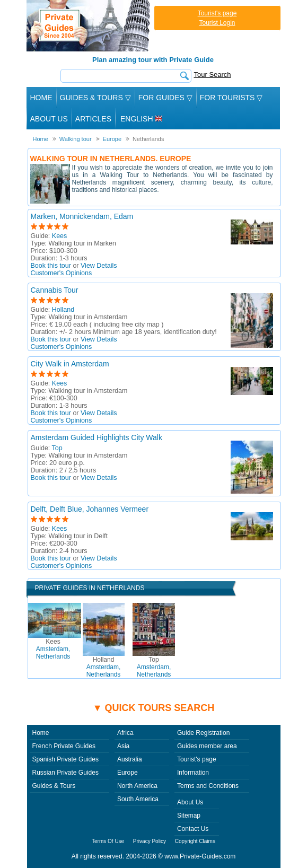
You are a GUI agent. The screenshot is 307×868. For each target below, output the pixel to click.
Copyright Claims (195, 841)
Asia (123, 746)
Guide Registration (203, 733)
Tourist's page (217, 13)
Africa (125, 733)
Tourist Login (217, 23)
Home (41, 98)
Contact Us (193, 829)
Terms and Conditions (208, 786)
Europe (128, 773)
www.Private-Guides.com (200, 856)
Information (193, 773)
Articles (93, 119)
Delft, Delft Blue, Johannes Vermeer (90, 509)
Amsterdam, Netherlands (53, 649)
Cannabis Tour (55, 290)
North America (137, 786)
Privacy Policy (150, 841)
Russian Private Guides (65, 773)
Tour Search (213, 74)
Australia (130, 759)
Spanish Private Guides (65, 759)
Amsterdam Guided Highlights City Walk (97, 437)
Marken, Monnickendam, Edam (82, 216)
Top (57, 448)
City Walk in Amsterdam (70, 364)
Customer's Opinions (62, 273)
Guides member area (207, 746)
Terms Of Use (108, 841)
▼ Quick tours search (154, 708)
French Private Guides (64, 746)
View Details (99, 266)
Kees (60, 236)
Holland (63, 310)
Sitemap (189, 816)
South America (138, 799)
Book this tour (51, 266)
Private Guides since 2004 (89, 26)
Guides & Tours (54, 786)
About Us (49, 119)
